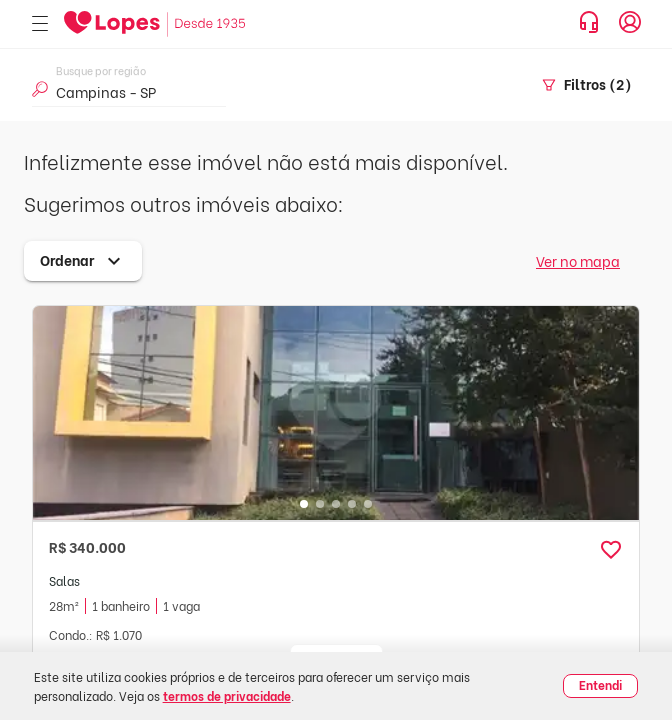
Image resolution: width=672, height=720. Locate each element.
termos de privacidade (227, 695)
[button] (611, 550)
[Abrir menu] (40, 24)
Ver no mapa (578, 260)
